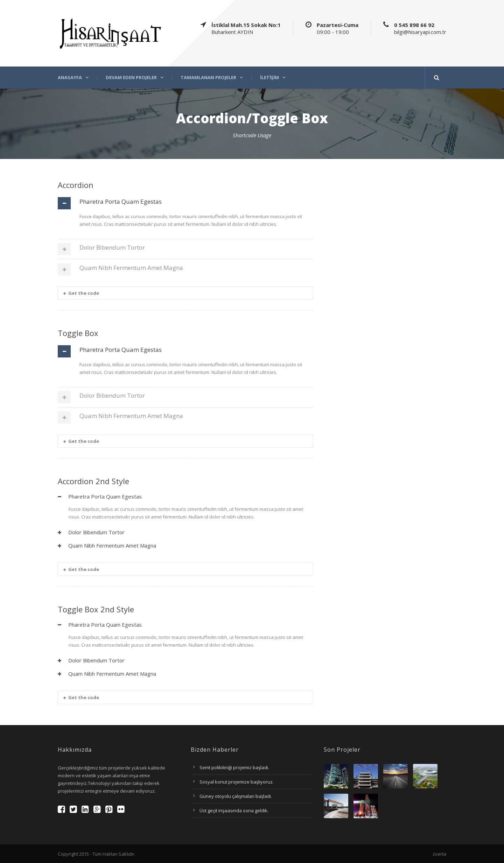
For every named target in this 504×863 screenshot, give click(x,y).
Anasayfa (70, 78)
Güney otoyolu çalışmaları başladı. (236, 796)
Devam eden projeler (131, 78)
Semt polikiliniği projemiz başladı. (234, 767)
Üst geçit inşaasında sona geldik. (234, 810)
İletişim (269, 78)
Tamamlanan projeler (208, 78)
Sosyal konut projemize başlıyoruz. (237, 782)
